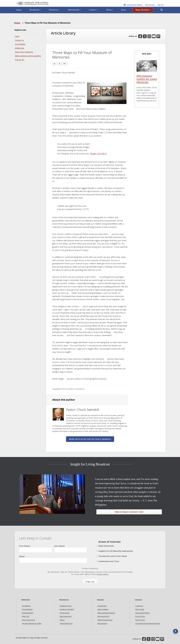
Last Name (70, 549)
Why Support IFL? (104, 616)
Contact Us (19, 40)
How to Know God (28, 620)
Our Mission (26, 606)
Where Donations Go (105, 620)
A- (55, 63)
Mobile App (19, 48)
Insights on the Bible (67, 609)
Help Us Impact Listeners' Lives (129, 512)
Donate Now (102, 606)
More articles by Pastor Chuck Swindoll (90, 439)
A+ (65, 63)
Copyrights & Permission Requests (148, 623)
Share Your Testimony (24, 52)
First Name (36, 549)
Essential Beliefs (28, 613)
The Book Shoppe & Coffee (32, 623)
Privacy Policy (140, 616)
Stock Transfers (103, 609)
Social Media (20, 44)
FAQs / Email (140, 609)
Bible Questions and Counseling (28, 56)
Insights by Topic (66, 606)
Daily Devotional (66, 616)
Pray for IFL (20, 60)
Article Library (65, 613)
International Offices (143, 613)
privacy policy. (103, 574)
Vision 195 (26, 616)
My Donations (102, 623)
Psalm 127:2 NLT (98, 154)
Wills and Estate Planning (106, 613)
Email (53, 559)
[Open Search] (162, 17)
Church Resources (66, 623)
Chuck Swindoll (27, 609)
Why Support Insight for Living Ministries (147, 79)
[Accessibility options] (174, 630)
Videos (62, 620)
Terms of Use (140, 620)
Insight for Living (45, 7)
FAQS (17, 36)
